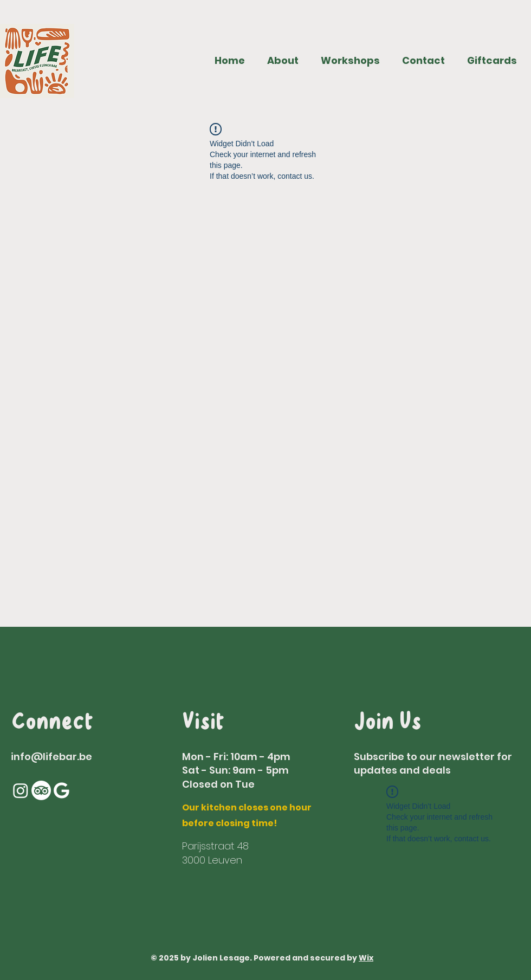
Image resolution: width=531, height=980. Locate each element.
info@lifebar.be (51, 757)
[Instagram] (21, 790)
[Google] (62, 790)
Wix (366, 958)
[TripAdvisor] (41, 790)
